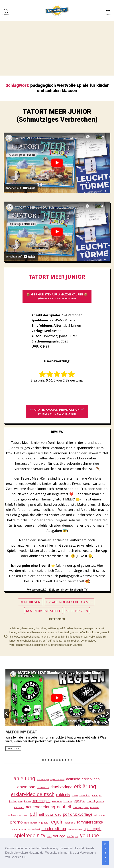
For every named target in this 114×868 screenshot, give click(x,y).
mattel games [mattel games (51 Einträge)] (95, 801)
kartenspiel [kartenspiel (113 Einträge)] (41, 801)
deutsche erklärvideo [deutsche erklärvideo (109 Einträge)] (83, 779)
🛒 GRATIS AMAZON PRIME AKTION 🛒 (57, 412)
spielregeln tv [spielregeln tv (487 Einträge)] (30, 835)
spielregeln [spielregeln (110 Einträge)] (93, 829)
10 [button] (71, 760)
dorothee (41, 628)
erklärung (53, 628)
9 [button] (68, 760)
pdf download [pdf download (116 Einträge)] (50, 814)
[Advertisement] (57, 48)
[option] (57, 711)
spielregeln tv (42, 645)
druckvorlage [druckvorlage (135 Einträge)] (61, 787)
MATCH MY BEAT (21, 732)
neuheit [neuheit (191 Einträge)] (64, 807)
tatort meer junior (61, 645)
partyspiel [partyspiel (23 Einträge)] (95, 808)
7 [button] (62, 760)
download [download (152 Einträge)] (26, 787)
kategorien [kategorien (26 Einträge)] (57, 801)
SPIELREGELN (77, 611)
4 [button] (52, 760)
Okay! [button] (105, 853)
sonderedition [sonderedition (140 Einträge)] (54, 829)
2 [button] (46, 760)
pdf (45, 641)
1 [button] (43, 760)
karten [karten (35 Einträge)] (28, 801)
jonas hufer (78, 632)
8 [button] (65, 760)
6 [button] (59, 760)
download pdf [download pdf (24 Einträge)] (43, 788)
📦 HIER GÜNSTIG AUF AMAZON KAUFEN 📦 (57, 296)
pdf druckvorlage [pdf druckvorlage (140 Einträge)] (78, 814)
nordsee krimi (59, 637)
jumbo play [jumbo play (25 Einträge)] (97, 795)
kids (89, 632)
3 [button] (49, 760)
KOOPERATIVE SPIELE (43, 611)
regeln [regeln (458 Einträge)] (57, 822)
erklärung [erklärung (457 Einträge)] (85, 786)
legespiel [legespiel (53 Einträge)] (80, 801)
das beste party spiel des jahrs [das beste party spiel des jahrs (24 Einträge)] (51, 780)
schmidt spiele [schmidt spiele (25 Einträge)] (19, 829)
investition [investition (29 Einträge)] (85, 795)
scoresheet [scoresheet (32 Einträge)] (34, 829)
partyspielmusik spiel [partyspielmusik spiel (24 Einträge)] (18, 815)
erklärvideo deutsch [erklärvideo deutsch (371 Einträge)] (33, 794)
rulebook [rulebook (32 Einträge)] (70, 823)
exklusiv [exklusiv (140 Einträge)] (63, 795)
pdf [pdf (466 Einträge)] (33, 814)
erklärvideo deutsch (72, 628)
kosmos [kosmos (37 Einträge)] (68, 801)
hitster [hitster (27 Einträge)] (75, 795)
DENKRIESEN (30, 602)
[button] (27, 857)
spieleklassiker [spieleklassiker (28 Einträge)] (75, 829)
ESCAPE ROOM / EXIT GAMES (69, 602)
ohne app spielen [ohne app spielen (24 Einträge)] (81, 808)
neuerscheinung (30, 637)
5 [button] (55, 760)
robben (75, 641)
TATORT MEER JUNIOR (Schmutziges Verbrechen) (57, 116)
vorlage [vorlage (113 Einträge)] (59, 836)
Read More (13, 749)
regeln (66, 641)
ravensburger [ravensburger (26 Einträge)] (31, 823)
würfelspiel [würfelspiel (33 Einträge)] (73, 836)
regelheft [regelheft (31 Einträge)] (43, 823)
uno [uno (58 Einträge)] (49, 836)
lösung (96, 632)
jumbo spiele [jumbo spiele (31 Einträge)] (16, 801)
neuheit (45, 637)
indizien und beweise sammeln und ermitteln (44, 632)
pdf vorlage (55, 641)
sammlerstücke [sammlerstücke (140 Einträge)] (90, 822)
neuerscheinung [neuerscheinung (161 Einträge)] (40, 807)
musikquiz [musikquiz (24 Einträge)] (19, 808)
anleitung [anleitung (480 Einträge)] (24, 778)
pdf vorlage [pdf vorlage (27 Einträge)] (99, 815)
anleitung (15, 628)
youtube (78, 645)
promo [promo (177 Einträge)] (16, 822)
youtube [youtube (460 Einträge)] (89, 835)
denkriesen (28, 628)
